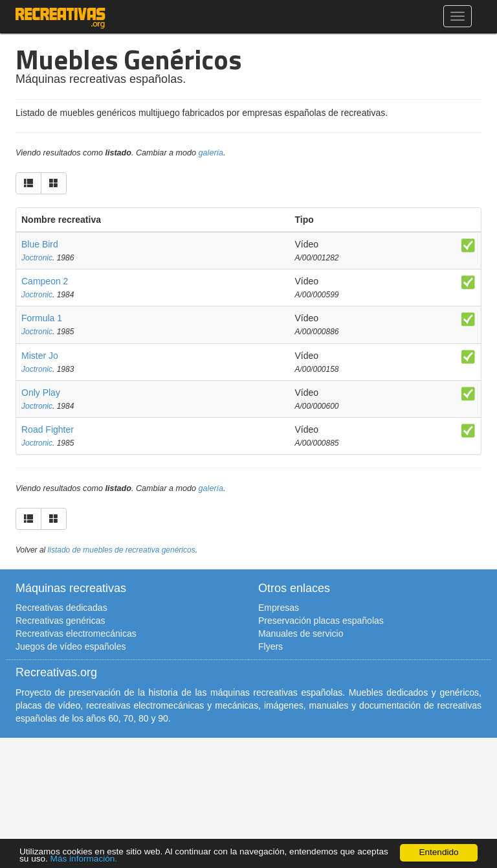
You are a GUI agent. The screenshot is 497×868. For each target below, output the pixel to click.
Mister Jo (40, 356)
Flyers (271, 646)
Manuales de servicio (301, 634)
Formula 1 (42, 318)
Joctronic (37, 258)
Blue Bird (40, 244)
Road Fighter (48, 429)
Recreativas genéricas (61, 621)
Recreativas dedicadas (61, 608)
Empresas (279, 608)
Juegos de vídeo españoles (71, 646)
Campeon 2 (45, 281)
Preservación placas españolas (321, 621)
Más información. (84, 859)
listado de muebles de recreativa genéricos (122, 550)
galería (211, 153)
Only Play (41, 393)
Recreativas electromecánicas (76, 634)
